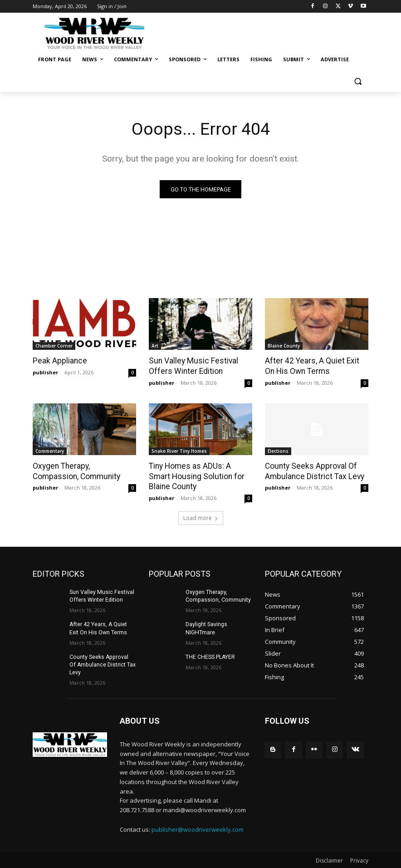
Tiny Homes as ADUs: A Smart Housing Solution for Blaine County (200, 476)
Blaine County (284, 346)
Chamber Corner (54, 346)
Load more (201, 517)
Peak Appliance (58, 361)
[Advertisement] (262, 32)
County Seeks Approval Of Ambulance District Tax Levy (313, 471)
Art (155, 346)
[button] (358, 81)
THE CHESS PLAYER (210, 655)
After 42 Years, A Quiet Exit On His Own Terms (316, 366)
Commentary (50, 451)
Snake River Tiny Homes (179, 451)
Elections (278, 451)
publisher (45, 372)
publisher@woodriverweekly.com (198, 828)
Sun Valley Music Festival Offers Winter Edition (191, 366)
